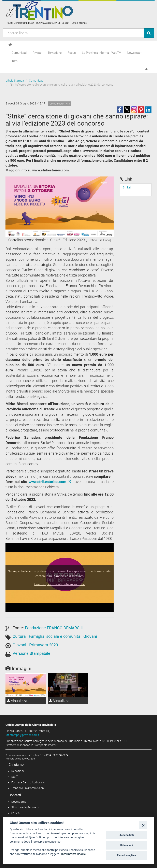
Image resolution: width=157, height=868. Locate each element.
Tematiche (55, 53)
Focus (72, 53)
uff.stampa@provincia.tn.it (22, 735)
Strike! (127, 187)
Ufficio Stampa (15, 81)
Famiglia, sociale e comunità (55, 636)
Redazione (18, 771)
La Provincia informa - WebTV (101, 53)
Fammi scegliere (127, 855)
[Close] (143, 825)
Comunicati (19, 53)
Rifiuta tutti (127, 845)
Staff (15, 777)
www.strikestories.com (51, 482)
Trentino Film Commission (28, 788)
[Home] (10, 45)
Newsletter (134, 53)
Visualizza (17, 701)
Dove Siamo (19, 802)
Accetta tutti (127, 835)
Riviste (37, 53)
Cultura (19, 636)
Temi (15, 61)
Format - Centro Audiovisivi (28, 782)
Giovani (90, 636)
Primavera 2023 (44, 645)
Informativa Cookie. (74, 854)
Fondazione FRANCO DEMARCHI (54, 628)
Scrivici (16, 813)
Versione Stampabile (31, 653)
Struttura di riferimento (26, 807)
